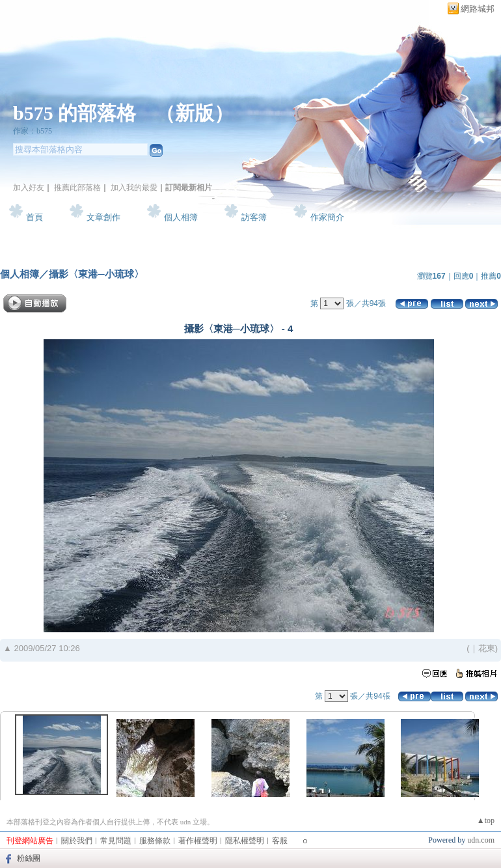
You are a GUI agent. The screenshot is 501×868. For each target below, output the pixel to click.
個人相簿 (181, 217)
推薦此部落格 (77, 188)
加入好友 (29, 188)
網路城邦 (478, 9)
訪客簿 (254, 217)
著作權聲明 (198, 841)
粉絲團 (29, 858)
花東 (487, 648)
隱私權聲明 (245, 841)
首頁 (34, 217)
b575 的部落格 (74, 113)
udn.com (481, 840)
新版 (195, 113)
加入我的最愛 (134, 188)
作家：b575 (33, 131)
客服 (280, 841)
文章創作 (103, 217)
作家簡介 (327, 217)
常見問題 (116, 841)
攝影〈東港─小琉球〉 (96, 274)
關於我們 (77, 841)
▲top (486, 820)
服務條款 (155, 841)
